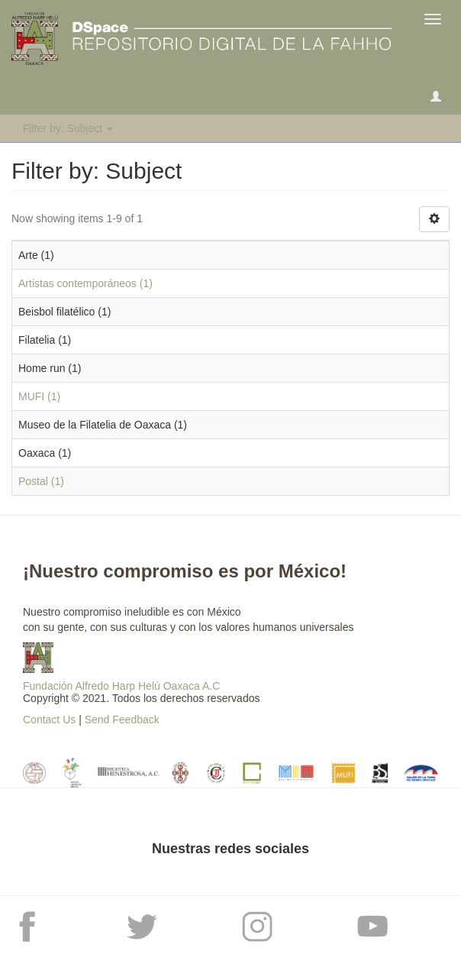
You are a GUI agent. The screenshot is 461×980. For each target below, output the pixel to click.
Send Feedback (122, 720)
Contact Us (49, 720)
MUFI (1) (39, 396)
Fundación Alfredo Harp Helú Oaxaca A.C (121, 686)
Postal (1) (41, 481)
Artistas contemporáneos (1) (85, 283)
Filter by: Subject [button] (68, 128)
